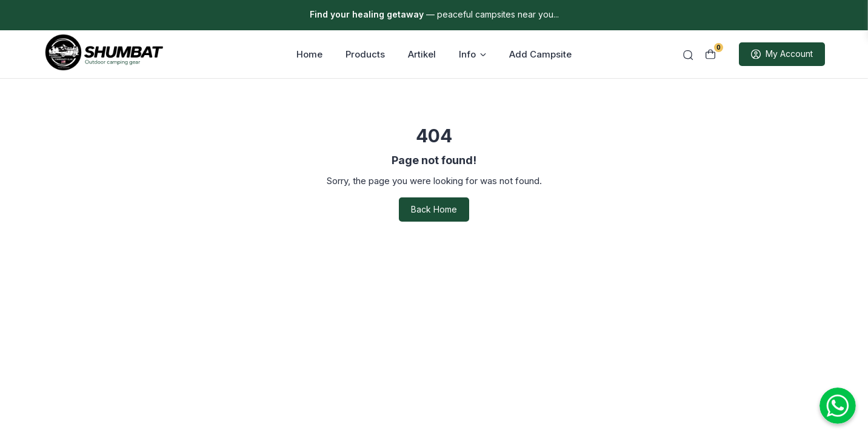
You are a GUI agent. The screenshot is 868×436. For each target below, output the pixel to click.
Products (365, 55)
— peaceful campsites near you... (434, 14)
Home (309, 55)
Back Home (434, 210)
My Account (782, 55)
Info (472, 55)
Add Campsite (540, 55)
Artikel (422, 55)
